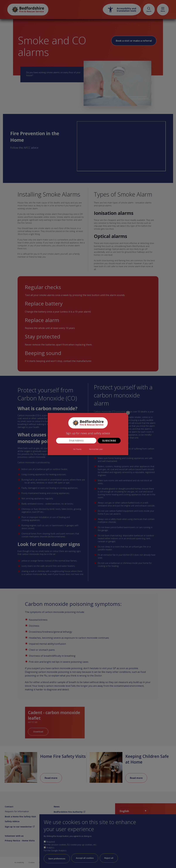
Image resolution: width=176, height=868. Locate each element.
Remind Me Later (96, 449)
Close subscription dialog (128, 413)
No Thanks (77, 449)
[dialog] (88, 434)
